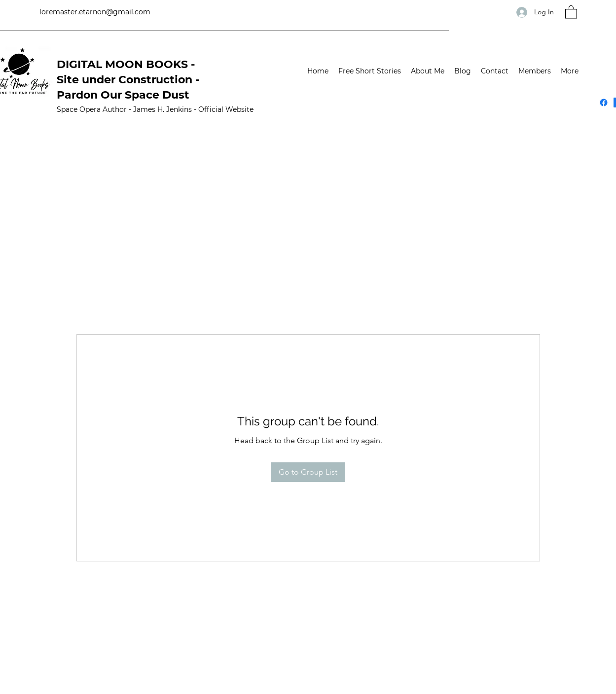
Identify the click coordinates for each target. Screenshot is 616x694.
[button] (571, 12)
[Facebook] (604, 103)
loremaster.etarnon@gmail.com (95, 12)
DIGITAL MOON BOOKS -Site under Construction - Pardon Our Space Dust (128, 80)
